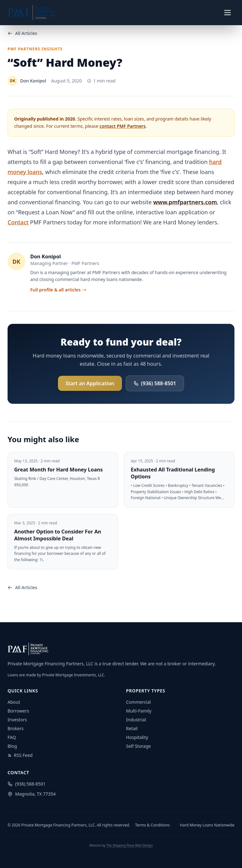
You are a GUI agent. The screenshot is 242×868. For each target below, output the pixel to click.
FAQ (12, 737)
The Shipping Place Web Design (129, 845)
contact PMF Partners (123, 126)
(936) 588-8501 (155, 383)
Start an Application (90, 383)
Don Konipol (46, 256)
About (14, 702)
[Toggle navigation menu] (228, 13)
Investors (17, 720)
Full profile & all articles (58, 290)
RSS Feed (20, 755)
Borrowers (18, 711)
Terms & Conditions (153, 825)
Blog (12, 746)
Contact (18, 222)
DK (16, 262)
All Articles (22, 33)
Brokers (16, 728)
